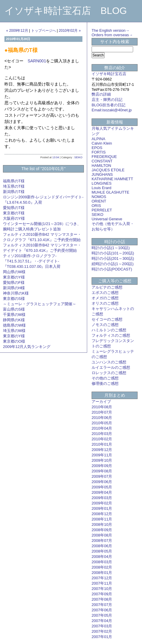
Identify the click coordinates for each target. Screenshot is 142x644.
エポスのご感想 (105, 293)
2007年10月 (102, 589)
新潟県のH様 (14, 288)
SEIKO (78, 157)
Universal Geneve (107, 219)
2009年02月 (102, 503)
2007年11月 (102, 583)
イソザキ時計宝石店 (109, 74)
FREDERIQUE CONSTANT (104, 159)
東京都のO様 (14, 341)
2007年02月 (102, 631)
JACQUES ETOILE (108, 170)
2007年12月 (102, 578)
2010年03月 (102, 434)
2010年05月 (102, 423)
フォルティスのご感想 (111, 335)
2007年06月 (102, 610)
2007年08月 (102, 599)
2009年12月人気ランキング (27, 347)
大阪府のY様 (14, 218)
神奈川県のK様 (16, 293)
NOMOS (99, 197)
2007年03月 (102, 626)
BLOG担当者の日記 (109, 105)
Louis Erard (101, 188)
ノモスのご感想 (105, 325)
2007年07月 (102, 605)
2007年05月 (102, 615)
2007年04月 (102, 621)
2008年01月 (102, 573)
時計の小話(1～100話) (111, 248)
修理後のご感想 (105, 383)
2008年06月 (102, 546)
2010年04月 (102, 428)
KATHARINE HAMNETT (112, 179)
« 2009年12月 (17, 31)
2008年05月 (102, 551)
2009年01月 (102, 508)
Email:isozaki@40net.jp (112, 110)
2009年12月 (102, 450)
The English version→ (110, 30)
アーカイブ (101, 402)
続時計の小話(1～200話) (113, 264)
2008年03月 (102, 562)
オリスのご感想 (105, 303)
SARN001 (37, 61)
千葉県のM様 (14, 315)
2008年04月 (102, 557)
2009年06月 (102, 482)
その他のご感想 (105, 378)
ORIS (96, 206)
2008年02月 (102, 567)
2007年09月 (102, 594)
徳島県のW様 (14, 325)
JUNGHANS (102, 174)
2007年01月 (102, 637)
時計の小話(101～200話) (113, 253)
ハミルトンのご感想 (109, 330)
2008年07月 (102, 541)
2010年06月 (102, 418)
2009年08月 (102, 471)
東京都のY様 (14, 277)
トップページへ (44, 31)
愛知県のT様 (14, 208)
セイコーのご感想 (107, 319)
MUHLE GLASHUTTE (110, 192)
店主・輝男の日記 (107, 100)
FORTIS (99, 152)
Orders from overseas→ (112, 35)
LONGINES (102, 183)
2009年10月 (102, 460)
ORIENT (99, 201)
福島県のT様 (14, 181)
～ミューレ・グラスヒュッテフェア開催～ (40, 304)
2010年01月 (102, 444)
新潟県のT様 (14, 192)
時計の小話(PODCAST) (112, 269)
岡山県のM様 (14, 272)
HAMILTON (101, 166)
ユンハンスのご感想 (109, 362)
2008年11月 (102, 519)
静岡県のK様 (14, 320)
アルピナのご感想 (107, 287)
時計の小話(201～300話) (113, 258)
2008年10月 (102, 524)
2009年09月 (102, 466)
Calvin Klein (102, 143)
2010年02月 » (70, 31)
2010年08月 (102, 407)
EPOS (97, 148)
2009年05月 (102, 487)
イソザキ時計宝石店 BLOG (66, 11)
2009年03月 (102, 498)
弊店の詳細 (101, 94)
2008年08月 (102, 535)
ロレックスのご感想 (109, 373)
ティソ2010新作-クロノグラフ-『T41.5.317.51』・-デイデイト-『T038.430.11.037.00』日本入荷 (32, 261)
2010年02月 (102, 439)
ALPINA (98, 139)
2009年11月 (102, 455)
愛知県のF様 (14, 283)
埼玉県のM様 (14, 331)
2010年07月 (102, 412)
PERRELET (102, 210)
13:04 (56, 157)
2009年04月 (102, 492)
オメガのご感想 (105, 298)
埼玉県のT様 (14, 186)
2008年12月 (102, 514)
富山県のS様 (14, 309)
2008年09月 (102, 530)
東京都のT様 (14, 213)
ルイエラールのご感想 (111, 367)
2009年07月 (102, 476)
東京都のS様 (14, 299)
